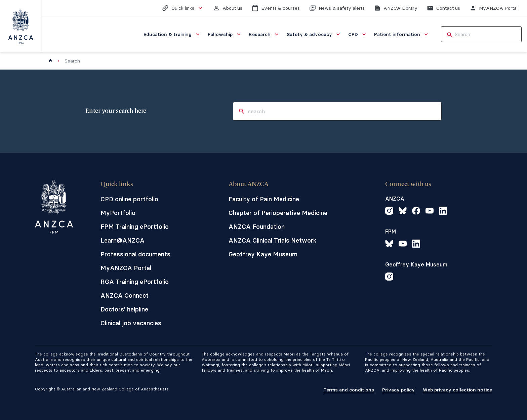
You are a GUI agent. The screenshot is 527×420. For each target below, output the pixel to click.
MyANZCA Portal (126, 268)
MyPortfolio (118, 213)
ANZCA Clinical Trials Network (273, 240)
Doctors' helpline (124, 309)
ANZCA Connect (125, 296)
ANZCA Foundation (257, 227)
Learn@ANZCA (123, 240)
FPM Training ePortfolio (135, 227)
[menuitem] (172, 34)
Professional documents (135, 254)
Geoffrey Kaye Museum (263, 254)
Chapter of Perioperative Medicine (278, 213)
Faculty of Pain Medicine (264, 199)
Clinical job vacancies (131, 323)
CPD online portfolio (129, 199)
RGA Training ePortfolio (135, 282)
